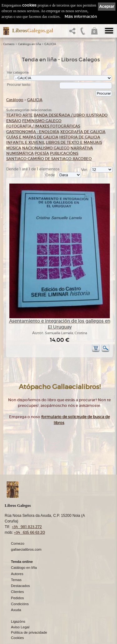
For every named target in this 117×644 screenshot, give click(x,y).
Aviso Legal (20, 627)
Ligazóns (18, 622)
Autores (17, 574)
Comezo (9, 44)
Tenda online (22, 562)
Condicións (20, 604)
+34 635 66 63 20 (29, 533)
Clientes (17, 592)
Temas (16, 580)
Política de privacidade (29, 633)
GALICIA (50, 44)
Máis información (81, 16)
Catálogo (15, 100)
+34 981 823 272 (27, 527)
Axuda (16, 610)
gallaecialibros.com (26, 550)
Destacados (20, 586)
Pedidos (17, 598)
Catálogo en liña (29, 44)
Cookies (17, 638)
